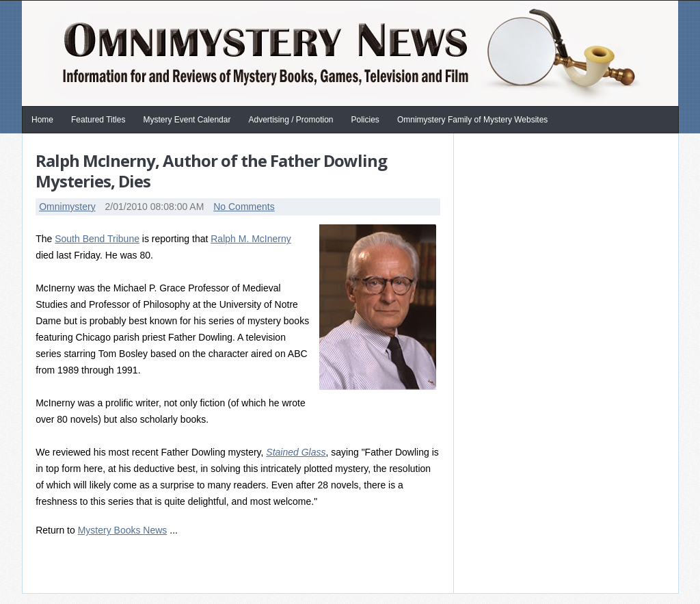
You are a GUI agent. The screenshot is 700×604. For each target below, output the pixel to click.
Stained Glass (296, 452)
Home (42, 120)
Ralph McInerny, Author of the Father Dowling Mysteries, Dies (211, 171)
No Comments (244, 207)
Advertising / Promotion (291, 120)
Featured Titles (98, 120)
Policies (365, 120)
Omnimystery (67, 207)
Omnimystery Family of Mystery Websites (472, 120)
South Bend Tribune (97, 239)
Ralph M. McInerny (251, 239)
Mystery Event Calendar (187, 120)
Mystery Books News (123, 530)
